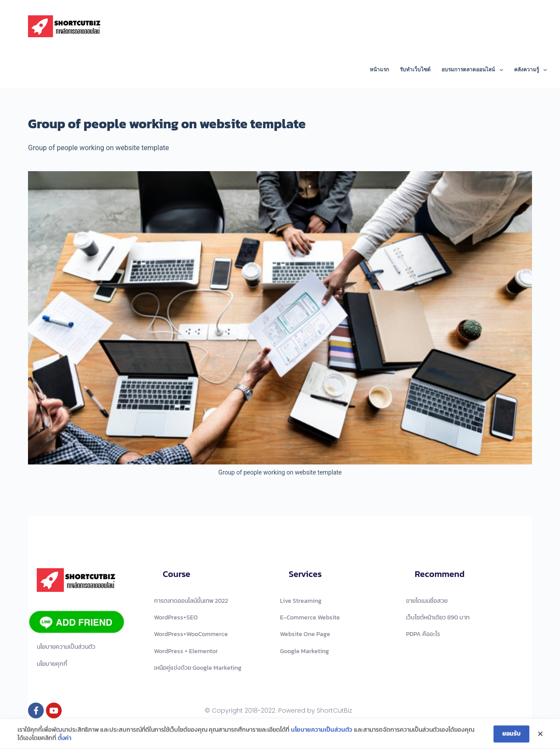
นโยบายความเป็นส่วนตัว (322, 731)
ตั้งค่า (65, 740)
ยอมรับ (511, 735)
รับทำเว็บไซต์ (415, 70)
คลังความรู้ (530, 70)
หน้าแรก (379, 70)
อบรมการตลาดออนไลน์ (474, 70)
